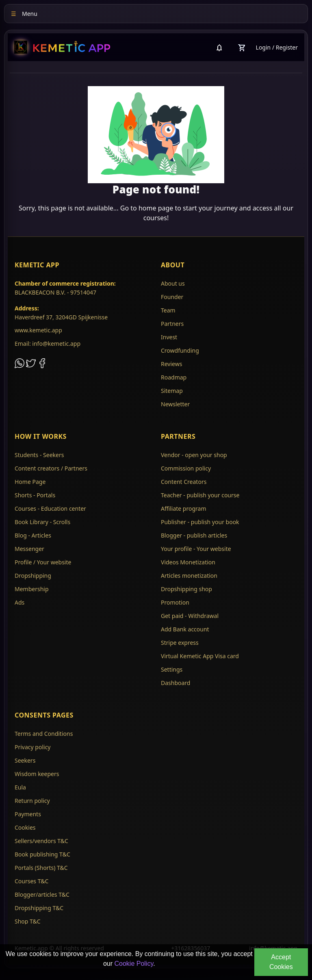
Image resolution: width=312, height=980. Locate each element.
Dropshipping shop (186, 589)
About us (173, 283)
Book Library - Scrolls (42, 522)
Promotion (175, 602)
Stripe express (180, 643)
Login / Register (277, 47)
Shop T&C (28, 921)
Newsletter (175, 404)
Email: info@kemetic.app (48, 344)
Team (168, 310)
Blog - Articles (33, 535)
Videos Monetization (188, 562)
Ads (19, 602)
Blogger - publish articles (194, 535)
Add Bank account (185, 629)
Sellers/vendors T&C (41, 841)
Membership (32, 589)
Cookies (25, 827)
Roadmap (174, 377)
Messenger (29, 549)
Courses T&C (31, 881)
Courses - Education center (50, 508)
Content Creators (184, 482)
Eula (20, 787)
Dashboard (175, 683)
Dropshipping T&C (39, 908)
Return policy (32, 801)
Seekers (25, 760)
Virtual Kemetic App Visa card (200, 656)
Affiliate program (184, 508)
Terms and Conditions (44, 734)
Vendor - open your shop (194, 455)
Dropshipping (33, 576)
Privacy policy (33, 747)
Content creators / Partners (51, 468)
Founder (172, 297)
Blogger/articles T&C (42, 894)
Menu (24, 14)
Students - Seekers (39, 455)
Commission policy (186, 468)
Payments (28, 814)
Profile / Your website (43, 562)
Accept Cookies (281, 962)
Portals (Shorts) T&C (41, 868)
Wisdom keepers (37, 774)
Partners (172, 324)
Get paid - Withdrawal (190, 616)
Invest (169, 337)
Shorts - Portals (35, 495)
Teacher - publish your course (200, 495)
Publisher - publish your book (200, 522)
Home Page (30, 482)
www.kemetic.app (38, 330)
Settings (172, 669)
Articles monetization (189, 576)
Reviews (171, 364)
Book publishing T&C (42, 854)
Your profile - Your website (196, 549)
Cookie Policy (134, 964)
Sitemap (172, 391)
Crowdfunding (180, 350)
